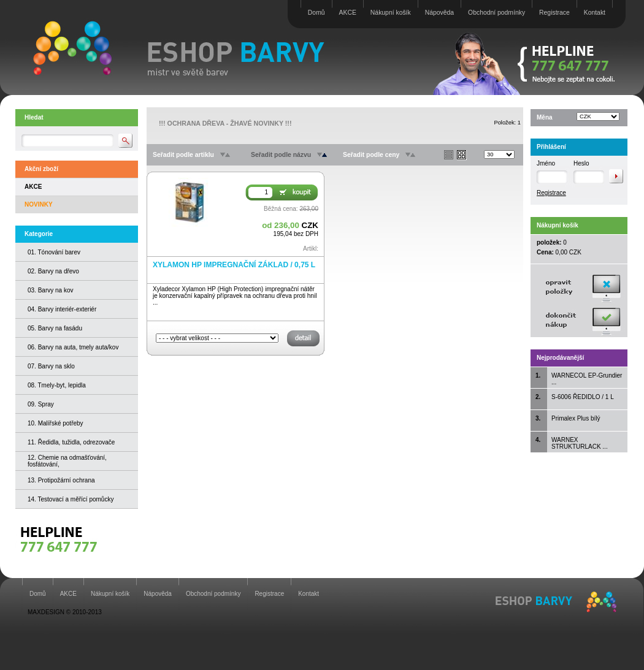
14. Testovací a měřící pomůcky (71, 499)
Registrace (554, 13)
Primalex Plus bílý (576, 418)
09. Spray (41, 404)
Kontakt (595, 13)
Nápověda (439, 13)
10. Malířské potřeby (56, 423)
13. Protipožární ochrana (61, 480)
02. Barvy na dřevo (53, 271)
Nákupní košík (391, 13)
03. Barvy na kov (50, 290)
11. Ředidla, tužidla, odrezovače (71, 442)
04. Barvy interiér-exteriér (62, 309)
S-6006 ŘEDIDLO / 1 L (583, 397)
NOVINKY (39, 204)
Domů (316, 13)
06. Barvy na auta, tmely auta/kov (73, 347)
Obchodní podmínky (496, 13)
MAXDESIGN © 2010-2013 (65, 612)
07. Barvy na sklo (51, 366)
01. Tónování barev (54, 252)
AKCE (348, 13)
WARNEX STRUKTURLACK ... (580, 443)
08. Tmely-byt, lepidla (57, 385)
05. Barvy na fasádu (55, 328)
